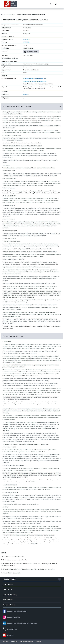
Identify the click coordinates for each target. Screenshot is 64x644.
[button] (32, 106)
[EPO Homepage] (10, 4)
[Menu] (56, 4)
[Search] (51, 4)
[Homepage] (2, 15)
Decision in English (31, 52)
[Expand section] (60, 579)
